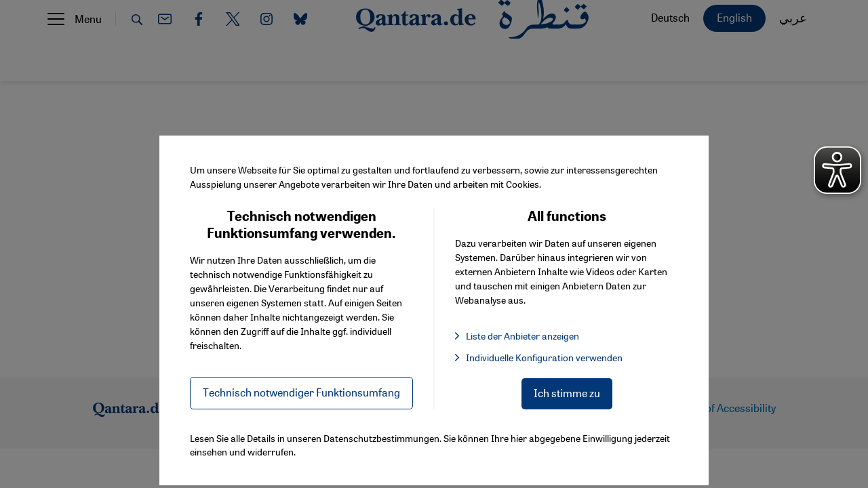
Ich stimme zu (567, 393)
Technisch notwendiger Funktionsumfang (301, 392)
